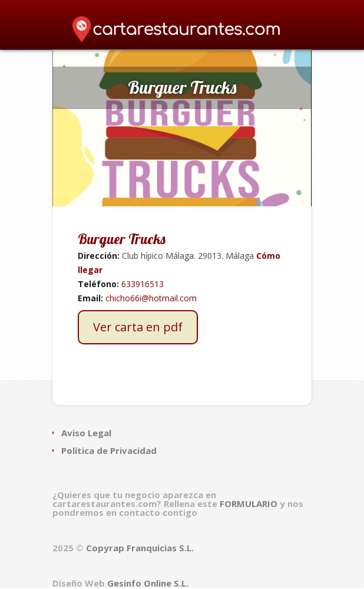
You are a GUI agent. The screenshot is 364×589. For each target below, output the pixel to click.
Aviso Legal (86, 433)
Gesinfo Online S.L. (148, 583)
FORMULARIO (250, 504)
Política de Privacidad (109, 450)
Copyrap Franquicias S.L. (140, 548)
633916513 (143, 284)
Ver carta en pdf (138, 327)
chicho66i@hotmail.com (151, 298)
